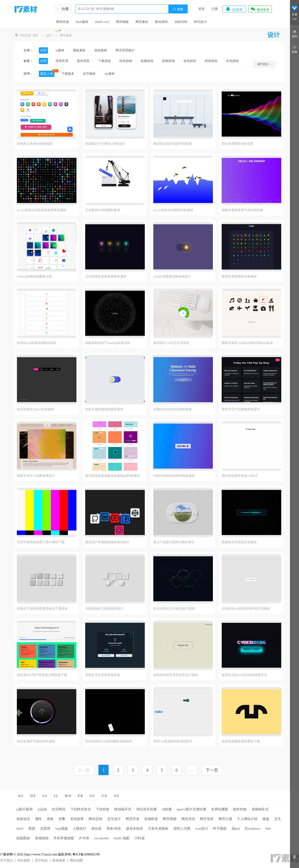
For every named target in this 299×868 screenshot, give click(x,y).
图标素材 (79, 50)
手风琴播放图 (64, 838)
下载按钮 (105, 61)
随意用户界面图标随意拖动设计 (108, 542)
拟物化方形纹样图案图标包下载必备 (42, 609)
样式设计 (200, 22)
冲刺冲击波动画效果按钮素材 (174, 476)
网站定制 (95, 819)
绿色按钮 (126, 61)
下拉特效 (103, 809)
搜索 (178, 9)
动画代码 (181, 22)
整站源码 (161, 22)
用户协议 (41, 860)
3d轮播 (167, 809)
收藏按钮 (147, 61)
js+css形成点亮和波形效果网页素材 (42, 210)
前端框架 (151, 819)
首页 (36, 35)
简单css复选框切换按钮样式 (173, 741)
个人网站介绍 (247, 819)
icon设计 (202, 829)
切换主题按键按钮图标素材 (104, 409)
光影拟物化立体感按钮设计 (104, 609)
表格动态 (23, 819)
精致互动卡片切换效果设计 (36, 476)
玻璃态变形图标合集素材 (239, 277)
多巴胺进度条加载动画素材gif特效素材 (113, 476)
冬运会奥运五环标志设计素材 (174, 609)
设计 (49, 35)
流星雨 (45, 829)
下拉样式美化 (81, 809)
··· (57, 31)
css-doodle (101, 838)
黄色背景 (83, 61)
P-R (80, 796)
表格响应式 (260, 809)
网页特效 (63, 22)
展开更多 (264, 64)
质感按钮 (42, 838)
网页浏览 (188, 819)
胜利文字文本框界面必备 (103, 675)
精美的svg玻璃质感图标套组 (37, 343)
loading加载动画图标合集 (35, 277)
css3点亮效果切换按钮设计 (172, 277)
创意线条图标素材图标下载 (241, 741)
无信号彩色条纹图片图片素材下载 (41, 542)
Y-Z (116, 796)
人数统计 (80, 829)
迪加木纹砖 (134, 829)
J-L (56, 796)
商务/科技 (114, 829)
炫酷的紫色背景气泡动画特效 (242, 210)
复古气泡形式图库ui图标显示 (174, 542)
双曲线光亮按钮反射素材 (239, 542)
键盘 (266, 819)
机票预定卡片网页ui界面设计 (106, 144)
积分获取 (24, 860)
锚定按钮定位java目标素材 (36, 409)
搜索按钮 (168, 61)
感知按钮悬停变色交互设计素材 (176, 675)
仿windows (253, 829)
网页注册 (225, 819)
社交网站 (59, 809)
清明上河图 (182, 829)
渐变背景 (62, 61)
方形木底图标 (158, 829)
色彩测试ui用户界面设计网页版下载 (42, 675)
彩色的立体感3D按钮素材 (35, 144)
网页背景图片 (125, 50)
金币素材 (89, 74)
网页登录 (207, 819)
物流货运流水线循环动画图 (172, 144)
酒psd (236, 829)
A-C (21, 796)
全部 (43, 50)
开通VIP (295, 13)
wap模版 (62, 829)
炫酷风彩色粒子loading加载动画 (108, 343)
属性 (38, 819)
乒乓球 (84, 838)
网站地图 (76, 860)
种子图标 (220, 829)
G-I (45, 796)
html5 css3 (102, 22)
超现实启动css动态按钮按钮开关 (244, 675)
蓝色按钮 (190, 61)
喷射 (32, 829)
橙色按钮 (211, 61)
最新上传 (47, 74)
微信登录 (260, 9)
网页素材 (142, 22)
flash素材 (82, 22)
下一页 (212, 770)
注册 (215, 9)
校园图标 (23, 838)
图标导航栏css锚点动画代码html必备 (247, 343)
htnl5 (20, 829)
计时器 (140, 838)
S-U (92, 796)
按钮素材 (101, 50)
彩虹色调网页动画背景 (238, 144)
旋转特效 (240, 809)
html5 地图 (122, 838)
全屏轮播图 (220, 809)
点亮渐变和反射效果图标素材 (106, 277)
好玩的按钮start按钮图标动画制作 (109, 741)
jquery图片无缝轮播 (191, 809)
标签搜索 (59, 860)
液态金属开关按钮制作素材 (36, 741)
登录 (201, 9)
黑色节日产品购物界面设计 (241, 409)
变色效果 (77, 819)
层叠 (62, 819)
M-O (68, 796)
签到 (295, 34)
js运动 (42, 809)
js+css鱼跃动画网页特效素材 (173, 210)
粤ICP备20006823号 (86, 854)
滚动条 (96, 829)
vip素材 (109, 74)
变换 (50, 819)
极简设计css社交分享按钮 (171, 343)
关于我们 (6, 860)
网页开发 (133, 819)
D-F (33, 796)
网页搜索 (170, 819)
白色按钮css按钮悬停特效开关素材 (246, 609)
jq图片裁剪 (25, 809)
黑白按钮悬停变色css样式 (240, 476)
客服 (295, 49)
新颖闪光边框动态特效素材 (172, 409)
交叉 (278, 819)
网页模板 (122, 22)
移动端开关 (123, 809)
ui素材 (60, 50)
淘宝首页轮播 (146, 809)
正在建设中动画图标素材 (103, 210)
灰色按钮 (233, 61)
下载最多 (68, 74)
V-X (104, 796)
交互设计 (114, 819)
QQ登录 (234, 9)
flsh (268, 829)
